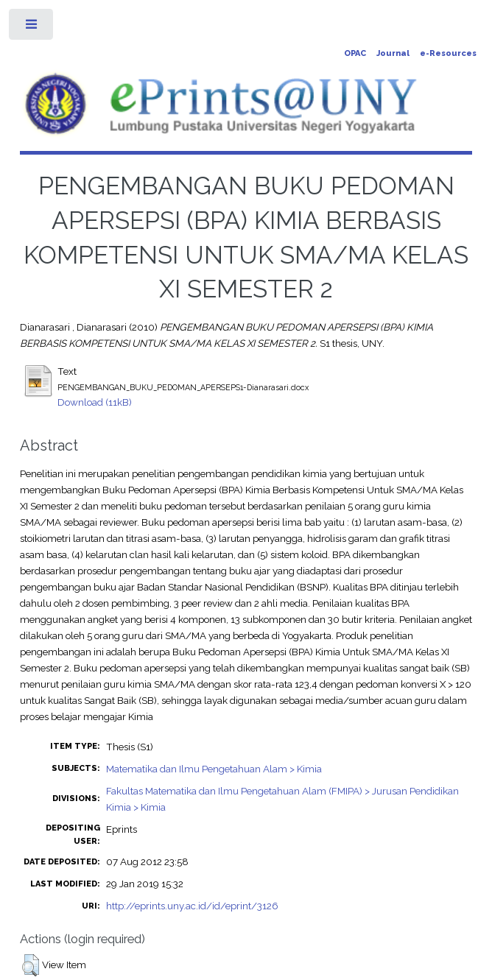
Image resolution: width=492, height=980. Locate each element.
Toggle (32, 28)
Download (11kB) (95, 402)
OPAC (355, 53)
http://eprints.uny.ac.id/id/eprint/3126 (192, 906)
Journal (393, 53)
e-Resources (448, 53)
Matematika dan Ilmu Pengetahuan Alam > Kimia (214, 769)
